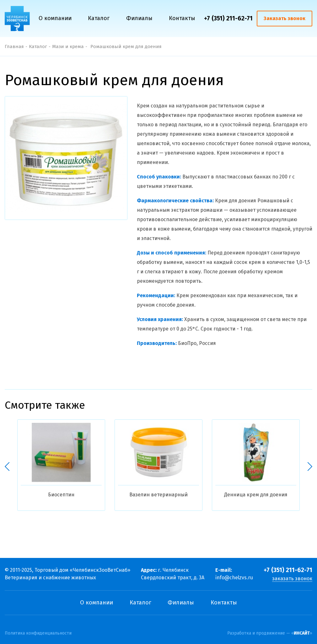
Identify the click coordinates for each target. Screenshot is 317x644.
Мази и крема (68, 46)
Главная (14, 46)
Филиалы (139, 18)
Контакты (182, 18)
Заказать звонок (285, 18)
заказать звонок (292, 579)
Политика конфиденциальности (38, 633)
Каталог (99, 18)
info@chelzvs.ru (234, 578)
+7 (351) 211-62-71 (228, 18)
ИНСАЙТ (302, 633)
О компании (55, 18)
